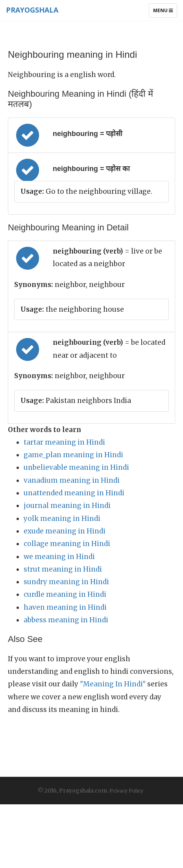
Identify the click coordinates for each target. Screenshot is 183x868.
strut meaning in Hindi (63, 569)
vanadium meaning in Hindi (72, 480)
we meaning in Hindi (59, 557)
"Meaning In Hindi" (113, 684)
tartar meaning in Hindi (64, 442)
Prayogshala (32, 10)
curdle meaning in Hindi (65, 594)
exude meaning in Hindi (65, 531)
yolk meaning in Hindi (62, 519)
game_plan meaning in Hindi (73, 455)
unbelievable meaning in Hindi (76, 467)
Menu (165, 12)
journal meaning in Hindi (67, 506)
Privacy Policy (126, 791)
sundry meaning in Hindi (66, 582)
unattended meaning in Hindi (74, 493)
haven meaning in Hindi (65, 607)
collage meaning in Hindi (67, 544)
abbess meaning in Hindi (66, 620)
